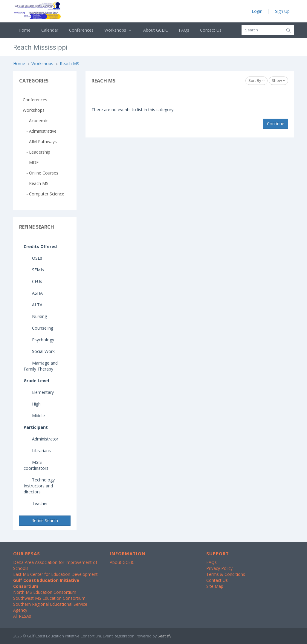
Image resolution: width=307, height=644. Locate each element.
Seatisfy (164, 636)
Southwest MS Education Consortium (49, 598)
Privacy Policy (219, 568)
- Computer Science (43, 194)
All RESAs (22, 616)
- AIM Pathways (40, 142)
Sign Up (282, 11)
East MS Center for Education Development (55, 574)
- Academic (35, 121)
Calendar (50, 30)
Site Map (215, 586)
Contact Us (211, 30)
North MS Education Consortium (45, 592)
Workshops (119, 30)
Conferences (81, 30)
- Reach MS (36, 183)
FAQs (184, 30)
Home (25, 30)
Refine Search (45, 520)
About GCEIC (156, 30)
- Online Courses (41, 173)
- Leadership (36, 152)
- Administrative (40, 131)
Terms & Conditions (226, 574)
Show (278, 80)
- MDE (31, 162)
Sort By (256, 80)
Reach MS (70, 64)
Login (257, 11)
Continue (276, 124)
